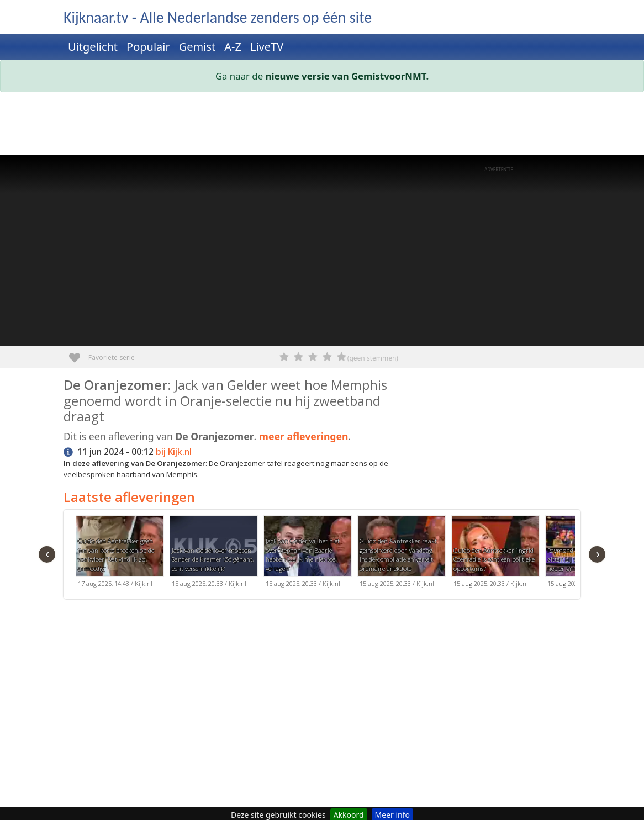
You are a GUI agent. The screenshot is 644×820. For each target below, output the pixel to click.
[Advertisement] (322, 126)
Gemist (197, 47)
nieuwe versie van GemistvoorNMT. (347, 76)
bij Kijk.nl (174, 452)
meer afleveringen (304, 436)
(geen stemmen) (373, 358)
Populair (148, 47)
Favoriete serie (79, 354)
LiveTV (267, 47)
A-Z (233, 47)
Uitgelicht (93, 47)
